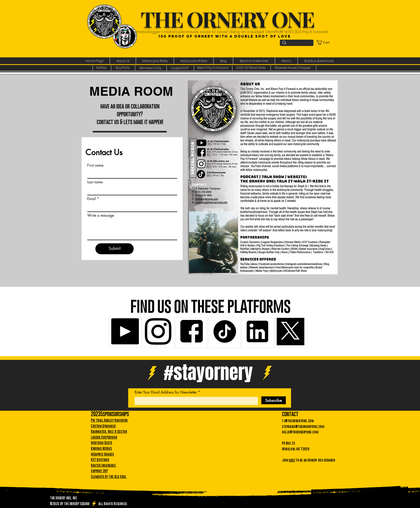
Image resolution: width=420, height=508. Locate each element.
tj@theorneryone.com (298, 421)
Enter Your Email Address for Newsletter (166, 392)
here (292, 460)
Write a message (101, 215)
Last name (95, 182)
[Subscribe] (274, 400)
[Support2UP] (180, 68)
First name (95, 165)
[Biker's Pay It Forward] (213, 68)
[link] (326, 43)
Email (92, 199)
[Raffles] (102, 68)
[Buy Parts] (123, 68)
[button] (123, 61)
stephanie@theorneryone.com (303, 426)
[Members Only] (151, 68)
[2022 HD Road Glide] (252, 68)
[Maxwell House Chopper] (294, 68)
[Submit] (115, 249)
